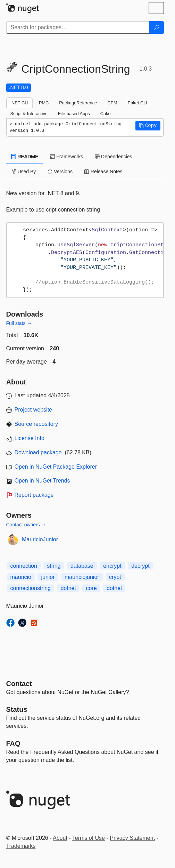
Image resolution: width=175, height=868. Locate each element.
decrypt (140, 566)
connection (24, 566)
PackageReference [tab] (78, 103)
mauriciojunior (82, 577)
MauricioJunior (40, 539)
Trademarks (21, 846)
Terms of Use (89, 838)
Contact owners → (26, 525)
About (60, 838)
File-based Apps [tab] (74, 114)
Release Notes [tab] (103, 172)
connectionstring (31, 588)
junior (48, 577)
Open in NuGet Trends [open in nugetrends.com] (42, 481)
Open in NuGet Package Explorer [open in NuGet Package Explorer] (56, 467)
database (82, 566)
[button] (148, 126)
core (91, 588)
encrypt (112, 566)
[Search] (157, 27)
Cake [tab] (106, 114)
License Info (30, 438)
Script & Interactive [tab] (29, 114)
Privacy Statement (132, 838)
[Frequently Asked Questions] (13, 743)
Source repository (36, 424)
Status (17, 709)
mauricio (21, 577)
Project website (34, 410)
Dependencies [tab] (113, 157)
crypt (115, 577)
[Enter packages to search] (78, 27)
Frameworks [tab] (66, 157)
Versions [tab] (60, 172)
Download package (38, 452)
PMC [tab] (44, 103)
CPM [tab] (112, 103)
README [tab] (25, 157)
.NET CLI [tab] (19, 103)
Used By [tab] (24, 172)
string (54, 566)
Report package (34, 495)
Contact (19, 684)
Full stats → (19, 323)
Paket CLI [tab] (137, 103)
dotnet (68, 588)
